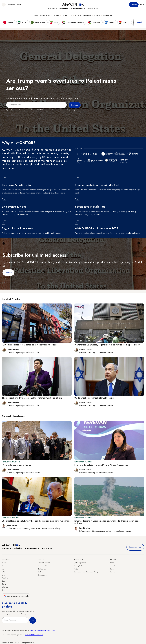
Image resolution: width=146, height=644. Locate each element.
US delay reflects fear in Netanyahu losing (94, 398)
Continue (8, 273)
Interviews (107, 15)
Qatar (4, 584)
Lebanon (5, 587)
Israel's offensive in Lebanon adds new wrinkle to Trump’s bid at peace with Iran (107, 522)
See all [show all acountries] (139, 22)
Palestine (5, 578)
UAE (3, 572)
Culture (56, 15)
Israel (4, 575)
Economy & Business (83, 15)
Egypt (4, 581)
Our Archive (42, 575)
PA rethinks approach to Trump (16, 465)
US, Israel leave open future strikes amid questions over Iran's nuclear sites (37, 521)
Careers (113, 572)
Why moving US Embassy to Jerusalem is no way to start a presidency (107, 345)
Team (112, 569)
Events (19, 5)
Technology (67, 15)
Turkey (4, 563)
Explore (97, 15)
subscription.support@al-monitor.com (42, 630)
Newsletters (11, 5)
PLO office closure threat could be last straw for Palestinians (30, 345)
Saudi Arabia (6, 566)
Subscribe (134, 5)
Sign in (142, 5)
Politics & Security (42, 15)
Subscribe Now (135, 547)
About (112, 563)
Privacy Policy (79, 566)
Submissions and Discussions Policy (86, 572)
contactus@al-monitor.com (34, 635)
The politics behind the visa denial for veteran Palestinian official (32, 398)
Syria (4, 590)
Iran (3, 569)
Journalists (113, 566)
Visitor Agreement (80, 563)
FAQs (76, 569)
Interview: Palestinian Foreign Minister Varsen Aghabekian (101, 465)
